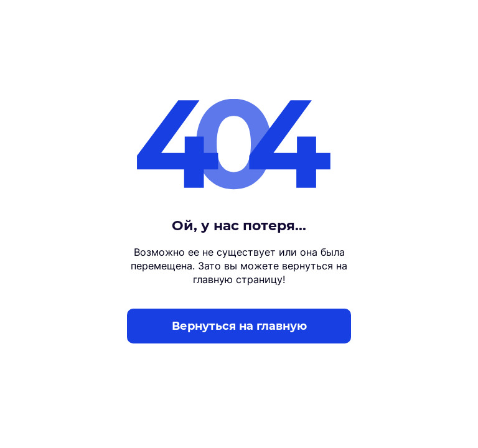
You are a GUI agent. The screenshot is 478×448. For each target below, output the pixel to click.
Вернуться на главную (239, 326)
